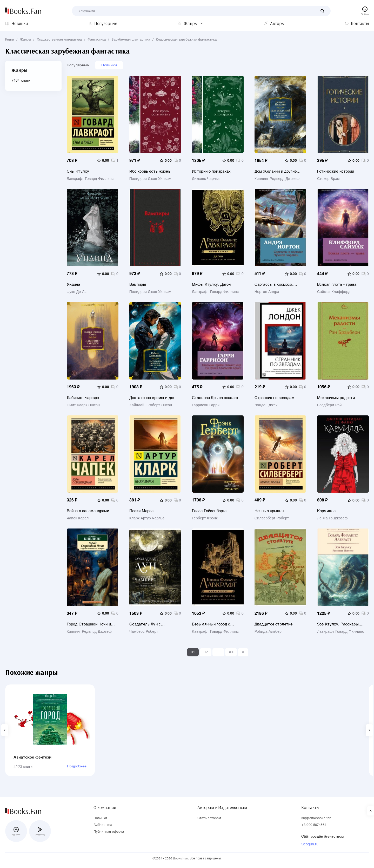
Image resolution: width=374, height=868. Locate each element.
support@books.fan (316, 818)
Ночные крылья (269, 511)
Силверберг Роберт (272, 518)
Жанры (25, 40)
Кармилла (326, 511)
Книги (10, 40)
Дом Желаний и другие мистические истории (276, 171)
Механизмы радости (336, 398)
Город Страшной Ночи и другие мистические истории (89, 624)
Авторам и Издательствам (222, 807)
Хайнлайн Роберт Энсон (151, 405)
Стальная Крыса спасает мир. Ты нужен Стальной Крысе (215, 398)
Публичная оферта (109, 832)
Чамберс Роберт (144, 632)
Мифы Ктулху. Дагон (211, 285)
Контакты (310, 807)
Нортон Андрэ (267, 292)
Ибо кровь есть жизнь (150, 171)
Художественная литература (59, 40)
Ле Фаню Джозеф (332, 518)
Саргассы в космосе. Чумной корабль (274, 285)
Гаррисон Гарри (206, 405)
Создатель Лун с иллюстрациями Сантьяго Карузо (153, 624)
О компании (105, 807)
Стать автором (209, 818)
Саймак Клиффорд (334, 292)
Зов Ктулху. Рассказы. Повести (338, 624)
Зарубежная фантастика (131, 40)
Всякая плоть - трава (337, 285)
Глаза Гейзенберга (209, 511)
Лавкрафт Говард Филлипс (90, 179)
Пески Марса (142, 511)
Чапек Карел (78, 518)
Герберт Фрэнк (205, 518)
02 (206, 652)
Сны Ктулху (78, 171)
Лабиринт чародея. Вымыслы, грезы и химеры (92, 398)
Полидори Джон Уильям (150, 179)
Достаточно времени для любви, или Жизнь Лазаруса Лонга (152, 398)
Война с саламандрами (88, 511)
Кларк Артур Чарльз (147, 518)
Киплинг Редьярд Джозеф (277, 179)
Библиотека (103, 825)
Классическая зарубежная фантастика (186, 40)
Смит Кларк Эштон (83, 405)
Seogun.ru (310, 844)
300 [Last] (231, 652)
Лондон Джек (266, 405)
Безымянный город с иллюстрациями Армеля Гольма (214, 624)
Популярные (78, 65)
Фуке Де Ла (77, 292)
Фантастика (97, 40)
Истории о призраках (211, 171)
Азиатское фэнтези (33, 757)
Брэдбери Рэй (329, 405)
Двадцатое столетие (274, 624)
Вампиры (138, 285)
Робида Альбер (268, 632)
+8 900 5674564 (314, 825)
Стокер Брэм (328, 179)
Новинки (109, 65)
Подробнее (77, 766)
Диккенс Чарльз (206, 179)
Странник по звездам (274, 398)
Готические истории (336, 171)
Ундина (74, 285)
